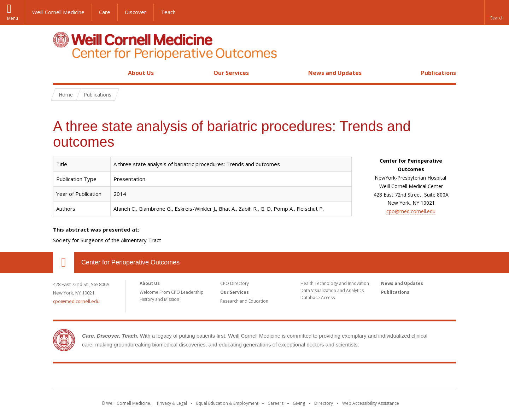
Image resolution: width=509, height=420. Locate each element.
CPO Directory (235, 283)
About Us (141, 73)
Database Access (318, 297)
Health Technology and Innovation (335, 283)
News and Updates (335, 73)
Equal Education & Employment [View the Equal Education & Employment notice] (227, 403)
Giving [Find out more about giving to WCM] (299, 403)
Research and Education (244, 301)
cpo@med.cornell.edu (411, 211)
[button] (497, 12)
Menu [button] (13, 18)
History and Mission (159, 299)
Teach (168, 12)
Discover (136, 12)
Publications (438, 73)
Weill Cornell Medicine (58, 12)
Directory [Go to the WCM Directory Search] (324, 403)
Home (61, 73)
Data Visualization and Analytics (332, 290)
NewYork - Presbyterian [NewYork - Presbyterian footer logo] (314, 378)
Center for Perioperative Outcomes (130, 262)
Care (105, 12)
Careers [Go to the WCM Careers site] (276, 403)
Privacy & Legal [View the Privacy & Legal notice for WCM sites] (172, 403)
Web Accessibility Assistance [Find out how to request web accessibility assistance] (371, 403)
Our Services (231, 73)
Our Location (64, 262)
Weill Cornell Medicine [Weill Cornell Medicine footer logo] (203, 378)
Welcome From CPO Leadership (172, 292)
